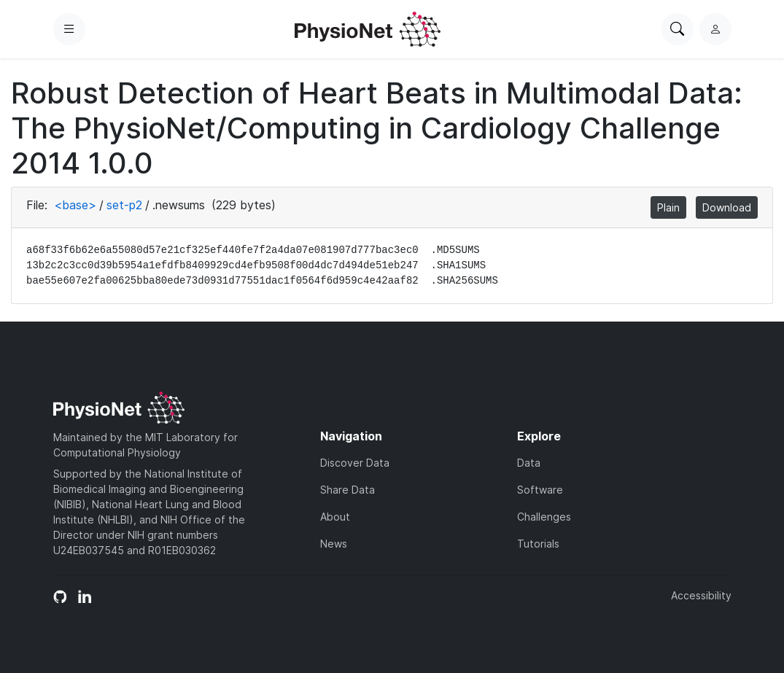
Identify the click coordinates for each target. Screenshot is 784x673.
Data (529, 463)
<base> (75, 205)
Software (540, 490)
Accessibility (701, 595)
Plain (668, 207)
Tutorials (538, 544)
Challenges (544, 517)
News (334, 544)
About (335, 517)
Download (727, 207)
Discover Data (355, 463)
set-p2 (124, 205)
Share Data (348, 490)
